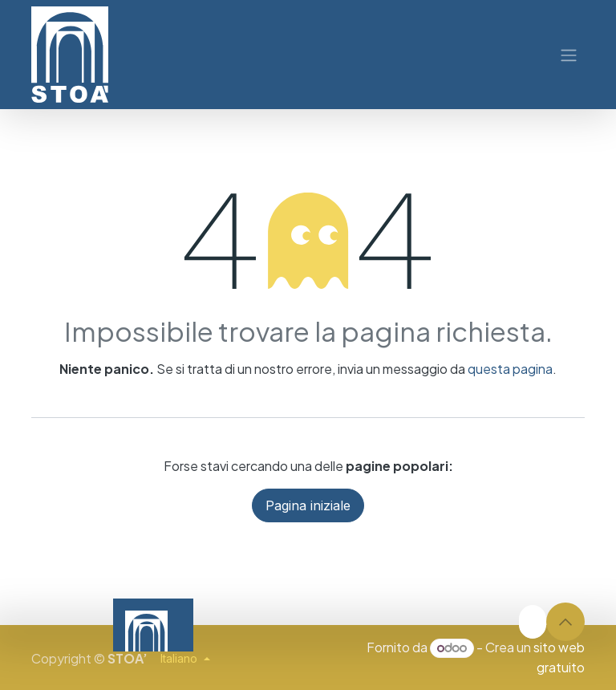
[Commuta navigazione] (569, 55)
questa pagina (510, 369)
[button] (565, 622)
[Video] (397, 625)
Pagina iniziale (308, 505)
